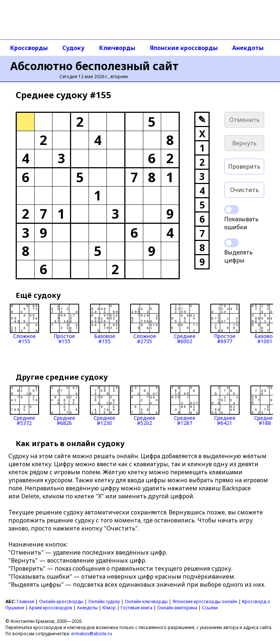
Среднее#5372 (24, 406)
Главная (26, 601)
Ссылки (210, 608)
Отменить (244, 120)
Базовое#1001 (265, 324)
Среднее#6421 (225, 406)
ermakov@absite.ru (92, 634)
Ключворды (117, 48)
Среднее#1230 (105, 406)
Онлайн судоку (104, 601)
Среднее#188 (265, 406)
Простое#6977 (225, 324)
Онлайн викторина (177, 608)
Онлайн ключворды (146, 601)
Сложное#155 (24, 324)
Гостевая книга (137, 608)
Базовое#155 (105, 324)
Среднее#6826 (65, 406)
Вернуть (244, 143)
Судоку (73, 48)
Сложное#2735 (145, 324)
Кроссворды (29, 48)
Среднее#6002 (185, 324)
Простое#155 (65, 324)
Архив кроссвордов (50, 608)
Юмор (109, 608)
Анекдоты (248, 48)
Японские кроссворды (184, 48)
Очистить (244, 190)
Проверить (244, 166)
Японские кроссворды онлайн (205, 601)
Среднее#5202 (145, 406)
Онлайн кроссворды (61, 601)
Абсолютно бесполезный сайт (94, 66)
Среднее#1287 (185, 406)
